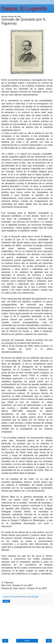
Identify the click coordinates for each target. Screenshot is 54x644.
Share (6, 601)
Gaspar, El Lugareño (24, 8)
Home (27, 641)
